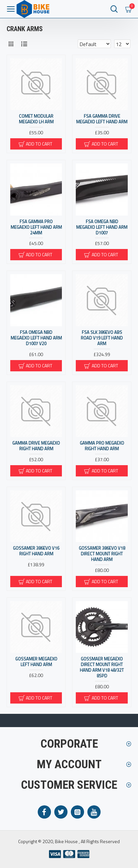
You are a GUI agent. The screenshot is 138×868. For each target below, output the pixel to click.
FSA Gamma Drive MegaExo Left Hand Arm (102, 119)
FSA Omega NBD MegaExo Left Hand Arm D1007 (102, 227)
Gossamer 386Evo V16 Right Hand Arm (36, 551)
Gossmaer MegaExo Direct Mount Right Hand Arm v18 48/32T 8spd (102, 667)
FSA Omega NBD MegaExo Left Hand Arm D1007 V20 (36, 338)
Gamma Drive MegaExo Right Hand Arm (36, 446)
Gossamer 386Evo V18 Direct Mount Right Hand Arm (102, 554)
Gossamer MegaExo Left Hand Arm (36, 662)
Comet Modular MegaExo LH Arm (36, 119)
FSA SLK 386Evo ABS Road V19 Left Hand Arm (102, 338)
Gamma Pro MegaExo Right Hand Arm (102, 446)
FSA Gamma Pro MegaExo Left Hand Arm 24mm (36, 227)
